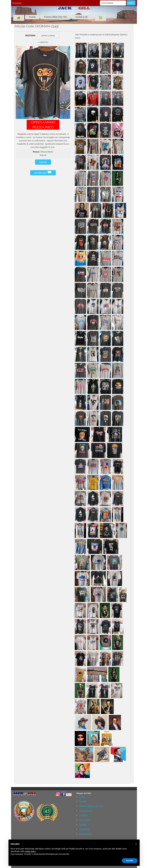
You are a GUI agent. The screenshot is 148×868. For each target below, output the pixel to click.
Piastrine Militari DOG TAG (55, 17)
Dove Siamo (85, 820)
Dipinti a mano (48, 36)
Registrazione (86, 834)
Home (82, 797)
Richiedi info (43, 172)
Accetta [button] (130, 860)
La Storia (83, 815)
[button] (136, 844)
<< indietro (43, 42)
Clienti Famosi (86, 811)
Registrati (17, 3)
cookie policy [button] (30, 851)
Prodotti (32, 17)
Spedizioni (84, 829)
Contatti (83, 825)
